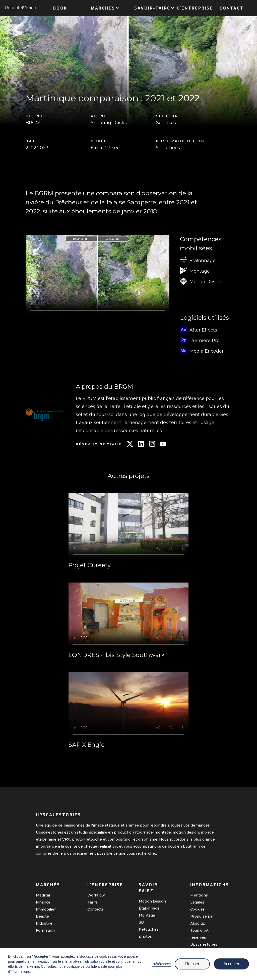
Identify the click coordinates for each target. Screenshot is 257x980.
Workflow (96, 895)
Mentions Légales (199, 899)
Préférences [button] (161, 964)
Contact (232, 8)
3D (141, 922)
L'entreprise (195, 8)
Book (60, 8)
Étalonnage (149, 908)
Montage (147, 915)
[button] (103, 7)
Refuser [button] (192, 964)
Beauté (42, 916)
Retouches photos (149, 933)
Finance (43, 902)
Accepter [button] (231, 964)
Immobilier (46, 909)
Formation (45, 930)
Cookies (198, 909)
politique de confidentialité (87, 966)
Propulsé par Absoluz (202, 920)
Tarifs (92, 902)
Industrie (44, 923)
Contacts (95, 909)
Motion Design (152, 901)
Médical (43, 895)
